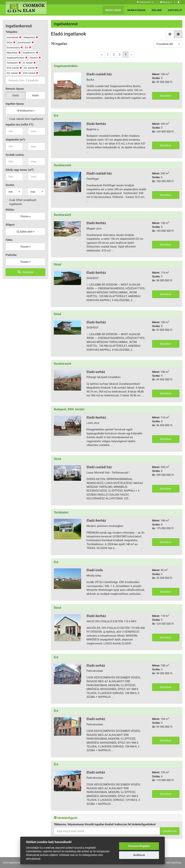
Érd (56, 116)
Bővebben (166, 96)
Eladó (16, 95)
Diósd (57, 264)
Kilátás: (10, 210)
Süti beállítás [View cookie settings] (174, 863)
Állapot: (10, 225)
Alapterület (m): (16, 140)
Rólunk (157, 10)
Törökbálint (61, 512)
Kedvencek (146, 2)
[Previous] (102, 55)
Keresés (25, 272)
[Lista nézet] (178, 34)
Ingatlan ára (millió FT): (20, 125)
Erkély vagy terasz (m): (20, 170)
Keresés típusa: (15, 89)
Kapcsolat (175, 10)
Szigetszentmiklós (66, 66)
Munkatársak (136, 10)
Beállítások (139, 855)
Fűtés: (9, 240)
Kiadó (35, 95)
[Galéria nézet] (170, 34)
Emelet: (10, 185)
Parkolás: (11, 255)
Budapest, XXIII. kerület (69, 409)
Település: (12, 32)
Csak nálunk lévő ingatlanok (24, 119)
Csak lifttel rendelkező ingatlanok (21, 202)
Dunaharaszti (62, 165)
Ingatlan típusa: (15, 104)
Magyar (166, 2)
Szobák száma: (15, 155)
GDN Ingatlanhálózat (15, 863)
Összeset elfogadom (139, 846)
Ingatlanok (113, 10)
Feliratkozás (170, 831)
